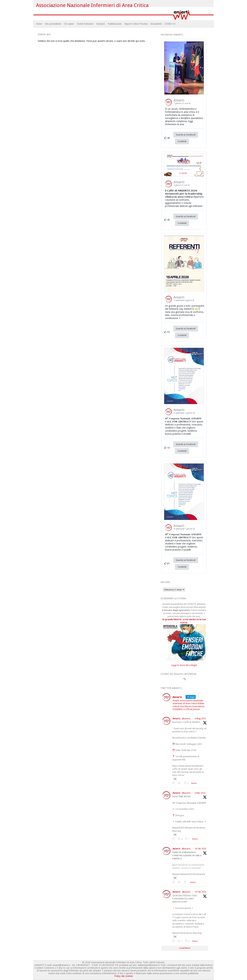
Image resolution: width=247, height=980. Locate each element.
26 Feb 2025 (200, 849)
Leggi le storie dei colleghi (184, 665)
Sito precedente (53, 24)
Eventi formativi (85, 24)
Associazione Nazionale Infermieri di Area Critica (93, 5)
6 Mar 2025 (200, 793)
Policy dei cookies (124, 976)
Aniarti (176, 719)
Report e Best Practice (136, 24)
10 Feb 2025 (200, 892)
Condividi (182, 141)
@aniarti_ (187, 719)
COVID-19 (170, 24)
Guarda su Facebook (186, 135)
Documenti (156, 24)
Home (39, 24)
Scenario (101, 24)
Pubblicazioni (115, 24)
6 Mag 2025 (200, 719)
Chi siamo (69, 24)
